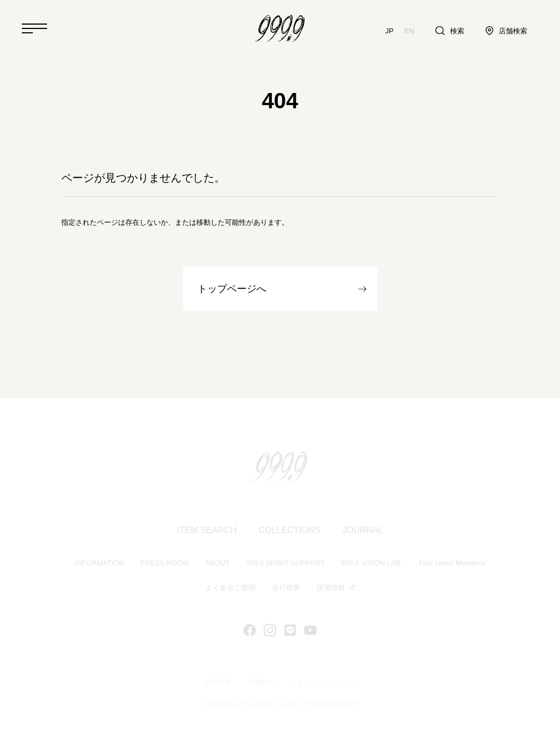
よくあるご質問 (231, 589)
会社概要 (286, 589)
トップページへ (232, 289)
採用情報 (331, 589)
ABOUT (217, 564)
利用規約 (260, 683)
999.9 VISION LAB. (372, 564)
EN (409, 31)
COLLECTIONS (290, 531)
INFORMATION (100, 564)
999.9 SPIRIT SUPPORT (285, 564)
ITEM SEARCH (207, 531)
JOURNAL (363, 531)
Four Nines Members (452, 564)
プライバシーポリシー (323, 683)
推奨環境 (218, 683)
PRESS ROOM (165, 564)
